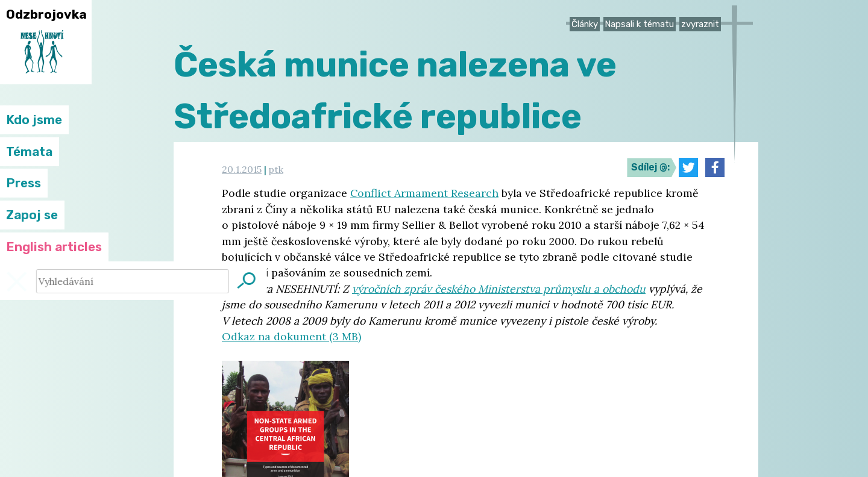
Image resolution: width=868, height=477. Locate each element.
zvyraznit (700, 24)
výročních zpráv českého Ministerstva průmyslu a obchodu (499, 289)
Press (24, 183)
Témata (29, 152)
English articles (54, 247)
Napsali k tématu (639, 24)
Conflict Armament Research (424, 193)
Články (585, 24)
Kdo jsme (34, 120)
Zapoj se (32, 215)
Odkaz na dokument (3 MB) (291, 336)
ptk (276, 169)
